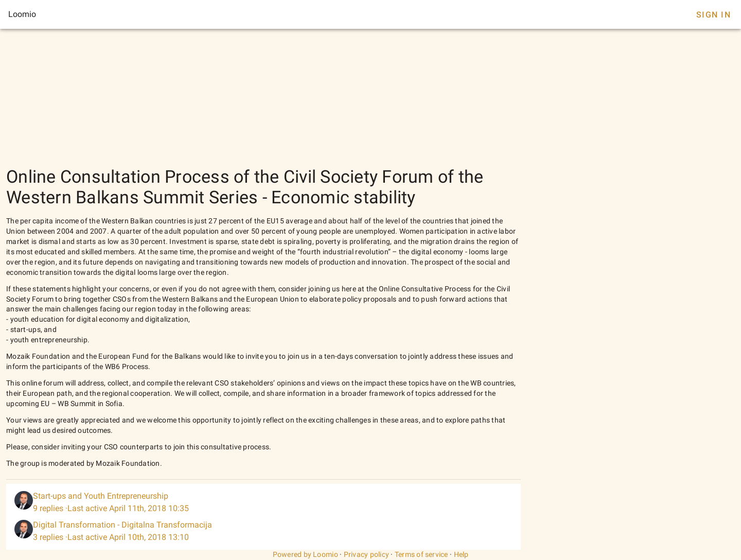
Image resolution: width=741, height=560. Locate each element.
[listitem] (263, 502)
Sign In (713, 15)
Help (461, 554)
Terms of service (421, 554)
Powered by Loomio (305, 554)
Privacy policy (367, 554)
